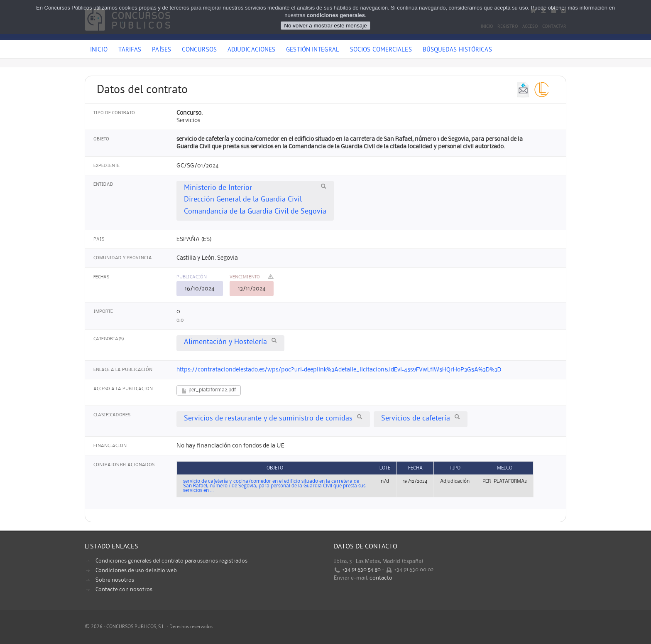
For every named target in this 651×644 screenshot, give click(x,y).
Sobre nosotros (115, 580)
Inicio (99, 50)
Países (162, 50)
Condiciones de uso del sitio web (136, 570)
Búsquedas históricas (457, 50)
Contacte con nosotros (124, 590)
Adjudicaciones (251, 50)
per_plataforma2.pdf (209, 391)
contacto (381, 578)
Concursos (199, 50)
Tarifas (130, 50)
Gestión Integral (313, 50)
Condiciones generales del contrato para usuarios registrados (171, 561)
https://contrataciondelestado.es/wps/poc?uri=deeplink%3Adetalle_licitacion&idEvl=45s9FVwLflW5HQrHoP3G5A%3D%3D (339, 370)
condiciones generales (336, 15)
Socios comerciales (381, 50)
